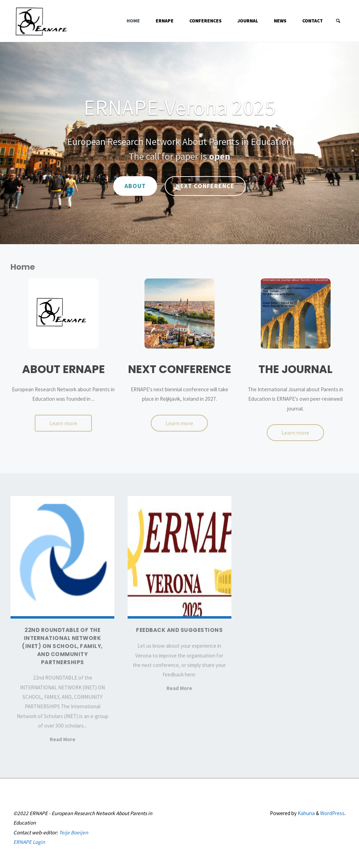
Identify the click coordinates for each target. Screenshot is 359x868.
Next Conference (205, 186)
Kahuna (306, 813)
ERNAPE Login (29, 842)
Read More (63, 740)
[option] (179, 143)
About (135, 186)
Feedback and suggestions (179, 630)
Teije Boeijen (73, 832)
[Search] (338, 21)
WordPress (332, 813)
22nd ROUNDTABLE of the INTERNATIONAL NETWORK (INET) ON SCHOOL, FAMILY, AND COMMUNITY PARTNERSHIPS (62, 646)
